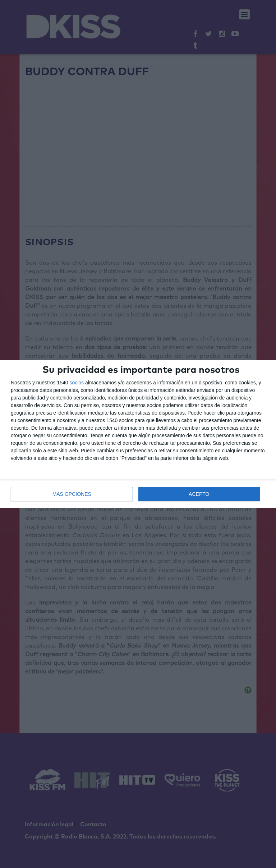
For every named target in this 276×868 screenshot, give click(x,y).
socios (77, 383)
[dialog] (138, 434)
